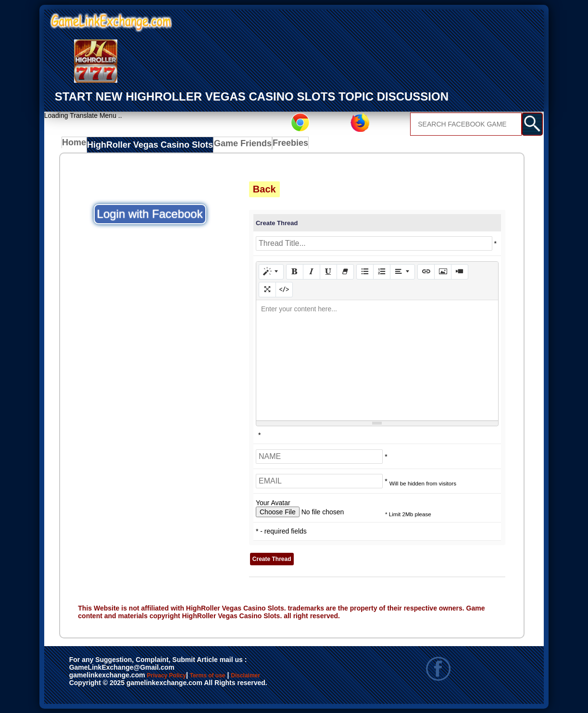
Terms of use (236, 675)
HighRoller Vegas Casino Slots (145, 145)
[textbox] (377, 360)
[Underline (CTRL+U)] (328, 271)
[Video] (460, 271)
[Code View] (284, 289)
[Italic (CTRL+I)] (312, 271)
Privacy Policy (176, 675)
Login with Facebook (150, 214)
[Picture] (443, 271)
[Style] (271, 271)
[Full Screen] (267, 289)
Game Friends (227, 145)
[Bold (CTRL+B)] (295, 271)
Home (76, 145)
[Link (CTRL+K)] (426, 271)
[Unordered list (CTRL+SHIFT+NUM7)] (365, 271)
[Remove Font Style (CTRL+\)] (345, 271)
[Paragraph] (402, 271)
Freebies (274, 145)
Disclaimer (91, 686)
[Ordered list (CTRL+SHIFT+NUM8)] (382, 271)
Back (264, 189)
